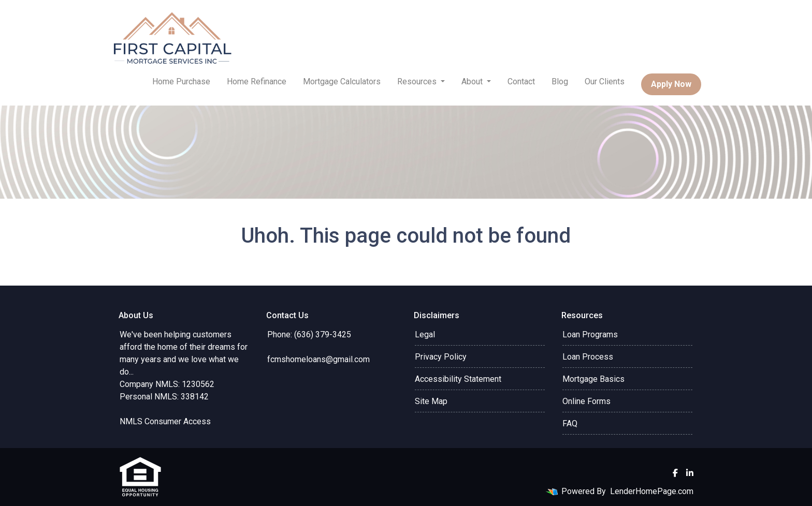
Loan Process (588, 357)
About (473, 81)
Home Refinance (257, 81)
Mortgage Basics (593, 379)
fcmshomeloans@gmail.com (318, 359)
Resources (418, 81)
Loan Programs (590, 334)
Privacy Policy (441, 357)
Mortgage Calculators (342, 81)
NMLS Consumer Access (165, 421)
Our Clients (605, 81)
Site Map (431, 401)
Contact (521, 81)
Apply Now (671, 84)
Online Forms (586, 401)
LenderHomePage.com (652, 491)
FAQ (570, 423)
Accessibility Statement (458, 379)
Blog (560, 81)
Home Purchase (181, 81)
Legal (425, 334)
